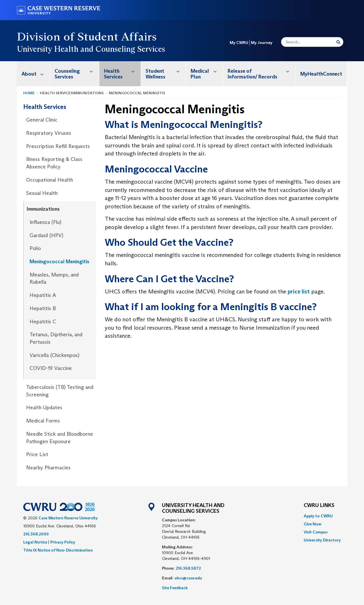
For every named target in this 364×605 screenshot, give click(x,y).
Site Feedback (175, 588)
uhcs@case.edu (188, 578)
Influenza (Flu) (45, 222)
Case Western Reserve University (68, 518)
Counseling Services (77, 71)
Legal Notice (35, 542)
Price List (37, 454)
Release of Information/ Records (262, 71)
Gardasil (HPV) (47, 235)
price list (299, 291)
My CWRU (239, 43)
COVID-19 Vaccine (51, 368)
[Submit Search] (338, 42)
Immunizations (43, 209)
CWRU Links (319, 506)
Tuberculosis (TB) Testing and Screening (60, 391)
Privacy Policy (63, 542)
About (36, 74)
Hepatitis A (43, 295)
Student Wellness (166, 71)
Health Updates (44, 408)
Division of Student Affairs (87, 37)
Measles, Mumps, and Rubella (54, 279)
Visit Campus (316, 532)
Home (29, 93)
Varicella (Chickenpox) (55, 355)
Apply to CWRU (318, 516)
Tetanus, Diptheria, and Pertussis (56, 338)
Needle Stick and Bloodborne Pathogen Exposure (60, 438)
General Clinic (42, 120)
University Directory (322, 540)
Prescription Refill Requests (58, 146)
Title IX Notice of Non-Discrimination (58, 550)
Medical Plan (207, 71)
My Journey (262, 43)
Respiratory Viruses (49, 133)
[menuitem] (33, 74)
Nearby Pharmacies (48, 468)
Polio (35, 248)
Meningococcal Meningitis (59, 262)
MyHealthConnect (321, 74)
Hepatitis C (43, 322)
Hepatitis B (43, 308)
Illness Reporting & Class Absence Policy (54, 163)
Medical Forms (43, 421)
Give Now (312, 524)
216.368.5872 (188, 568)
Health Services (122, 71)
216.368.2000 (36, 534)
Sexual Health (42, 193)
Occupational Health (50, 180)
